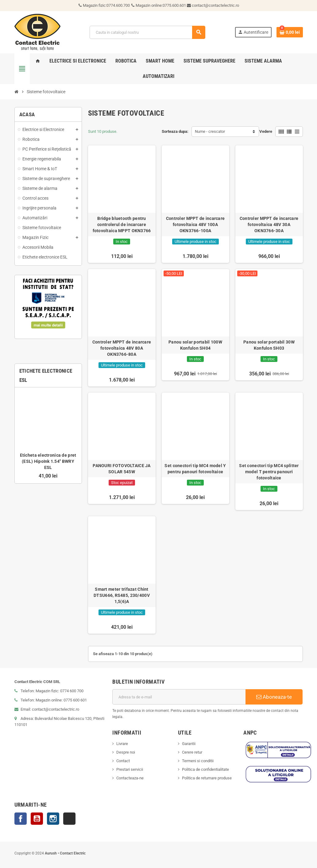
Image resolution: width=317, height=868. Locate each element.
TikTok (69, 819)
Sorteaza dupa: (175, 131)
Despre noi (126, 752)
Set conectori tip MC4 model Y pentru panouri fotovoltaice (195, 469)
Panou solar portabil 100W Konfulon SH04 (195, 345)
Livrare (122, 744)
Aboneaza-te (274, 697)
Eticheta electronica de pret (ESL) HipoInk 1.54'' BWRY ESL (48, 461)
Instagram (53, 819)
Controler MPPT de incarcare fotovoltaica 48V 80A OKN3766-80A (122, 348)
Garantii (189, 744)
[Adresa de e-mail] (179, 697)
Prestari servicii (130, 769)
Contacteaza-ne (130, 778)
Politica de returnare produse (207, 778)
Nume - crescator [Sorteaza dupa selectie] (210, 131)
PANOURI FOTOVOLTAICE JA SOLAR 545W (122, 469)
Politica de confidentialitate (205, 769)
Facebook (21, 819)
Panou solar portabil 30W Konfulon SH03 (269, 345)
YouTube (37, 819)
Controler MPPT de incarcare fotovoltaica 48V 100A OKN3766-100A (195, 225)
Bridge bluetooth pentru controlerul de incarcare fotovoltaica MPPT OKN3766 (122, 225)
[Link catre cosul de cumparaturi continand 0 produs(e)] (290, 32)
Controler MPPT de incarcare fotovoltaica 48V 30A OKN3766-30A (269, 225)
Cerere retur (192, 752)
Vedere (266, 131)
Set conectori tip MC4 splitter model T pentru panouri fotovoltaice (269, 472)
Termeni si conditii (198, 761)
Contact (123, 761)
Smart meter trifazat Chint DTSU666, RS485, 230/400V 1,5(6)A (122, 595)
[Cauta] (147, 32)
